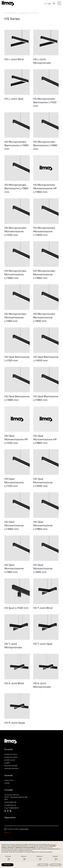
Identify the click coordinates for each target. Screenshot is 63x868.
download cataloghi (11, 766)
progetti (7, 763)
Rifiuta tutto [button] (43, 865)
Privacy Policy (24, 829)
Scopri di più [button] (7, 865)
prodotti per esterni (11, 757)
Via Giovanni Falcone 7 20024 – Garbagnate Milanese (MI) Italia (16, 797)
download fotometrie (11, 768)
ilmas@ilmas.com (10, 805)
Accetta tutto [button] (56, 865)
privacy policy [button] (53, 845)
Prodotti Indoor (11, 13)
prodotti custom (10, 760)
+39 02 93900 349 (10, 802)
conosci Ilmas (9, 780)
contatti (7, 783)
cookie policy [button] (49, 847)
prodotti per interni (11, 754)
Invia (7, 832)
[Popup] (54, 4)
